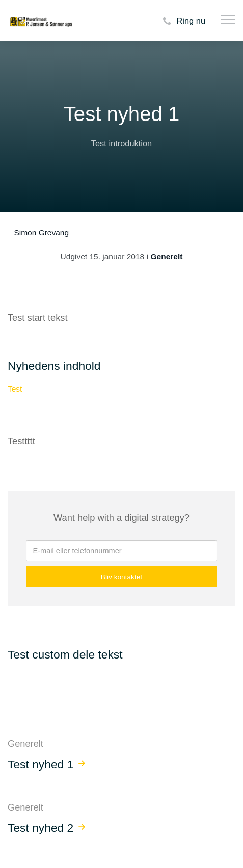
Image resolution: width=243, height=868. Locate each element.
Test (15, 389)
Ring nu (183, 22)
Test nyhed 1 (40, 764)
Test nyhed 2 (40, 828)
